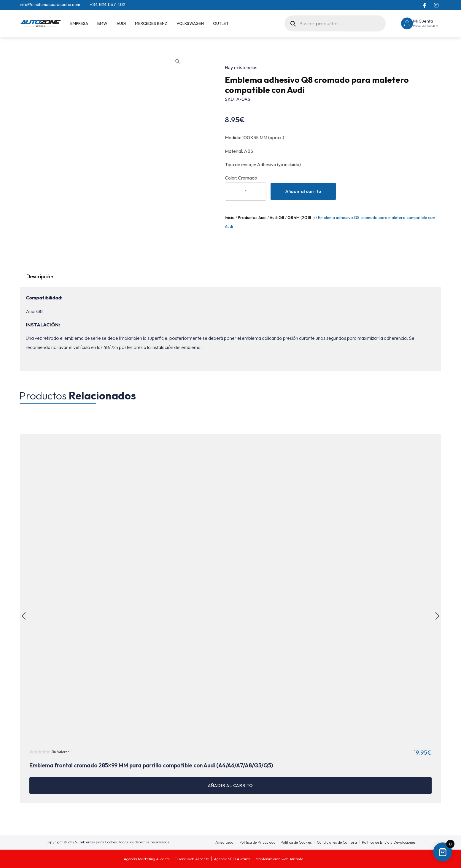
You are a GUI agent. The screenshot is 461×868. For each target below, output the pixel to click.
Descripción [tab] (40, 276)
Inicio (230, 218)
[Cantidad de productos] (246, 192)
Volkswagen (190, 23)
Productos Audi (252, 218)
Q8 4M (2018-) (301, 218)
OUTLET (221, 23)
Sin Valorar (60, 752)
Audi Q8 (277, 218)
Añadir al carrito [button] (230, 785)
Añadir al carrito (303, 191)
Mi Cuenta (423, 21)
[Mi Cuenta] (407, 23)
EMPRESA (79, 23)
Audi (121, 23)
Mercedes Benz (151, 23)
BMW (102, 23)
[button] (24, 616)
